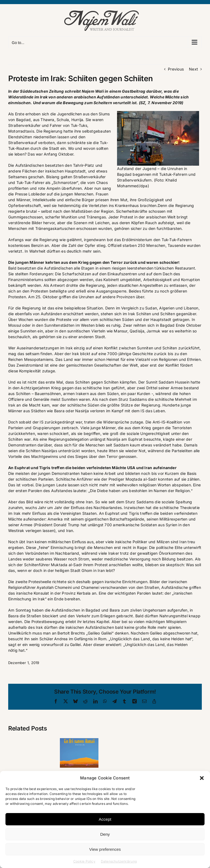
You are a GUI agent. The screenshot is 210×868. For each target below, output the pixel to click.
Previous (176, 69)
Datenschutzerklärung (119, 861)
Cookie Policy (84, 861)
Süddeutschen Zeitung (42, 91)
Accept (105, 819)
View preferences (105, 849)
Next (193, 69)
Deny (105, 834)
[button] (202, 778)
